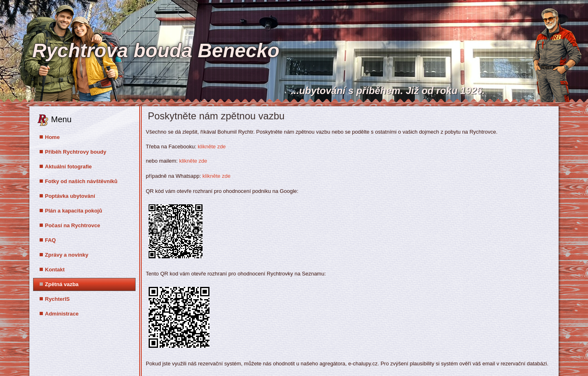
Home (52, 137)
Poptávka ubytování (70, 196)
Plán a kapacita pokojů (73, 211)
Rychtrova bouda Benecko (156, 50)
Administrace (62, 314)
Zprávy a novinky (67, 255)
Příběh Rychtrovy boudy (76, 152)
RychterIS (57, 299)
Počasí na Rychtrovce (72, 225)
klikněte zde (212, 147)
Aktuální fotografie (68, 167)
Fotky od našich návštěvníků (81, 181)
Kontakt (55, 270)
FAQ (50, 240)
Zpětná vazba (62, 284)
